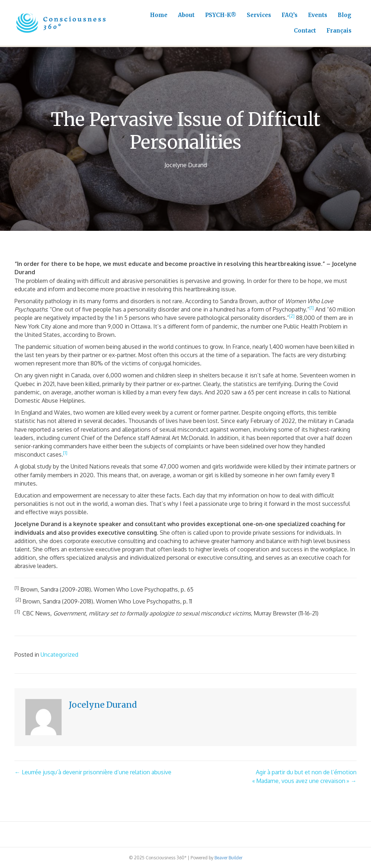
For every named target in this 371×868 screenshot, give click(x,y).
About (186, 15)
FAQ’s (289, 15)
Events (318, 15)
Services (259, 15)
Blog (345, 15)
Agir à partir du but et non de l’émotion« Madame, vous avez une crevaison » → (304, 776)
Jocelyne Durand (186, 165)
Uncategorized (59, 655)
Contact (305, 31)
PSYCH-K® (221, 15)
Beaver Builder (228, 858)
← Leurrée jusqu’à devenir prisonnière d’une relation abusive (93, 772)
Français (339, 31)
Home (159, 15)
